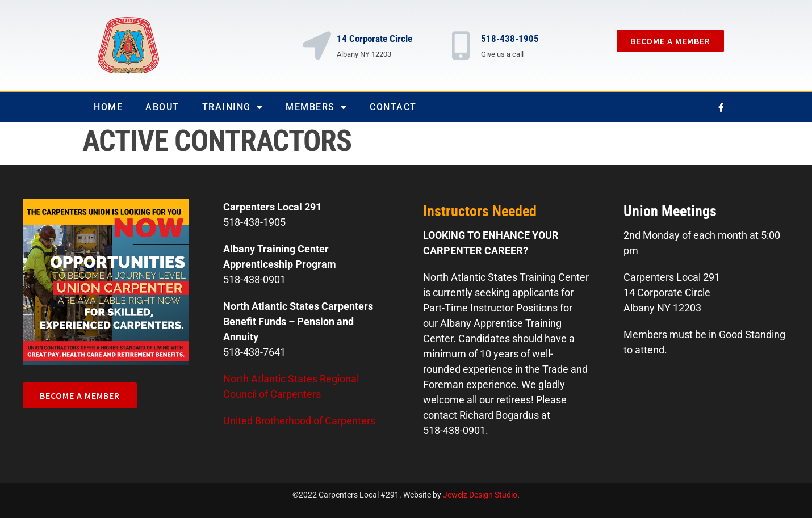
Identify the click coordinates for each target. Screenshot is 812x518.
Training (233, 107)
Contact (393, 107)
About (162, 107)
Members (316, 107)
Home (108, 107)
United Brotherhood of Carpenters (299, 421)
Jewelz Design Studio (480, 495)
